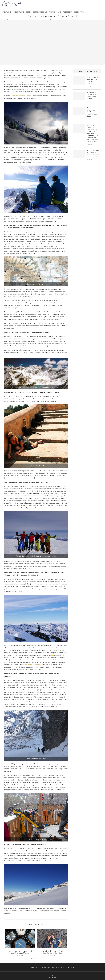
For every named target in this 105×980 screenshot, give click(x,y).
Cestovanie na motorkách (45, 12)
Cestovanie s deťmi (23, 12)
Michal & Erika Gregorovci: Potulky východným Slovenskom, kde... (52, 952)
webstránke (60, 687)
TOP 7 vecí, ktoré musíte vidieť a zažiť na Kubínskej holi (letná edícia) (93, 153)
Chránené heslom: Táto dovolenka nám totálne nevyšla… (94, 80)
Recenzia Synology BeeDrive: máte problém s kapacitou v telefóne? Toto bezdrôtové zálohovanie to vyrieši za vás (93, 133)
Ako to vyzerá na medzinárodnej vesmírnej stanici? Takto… (20, 952)
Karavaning (7, 12)
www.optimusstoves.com (33, 665)
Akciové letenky (65, 12)
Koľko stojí (79, 12)
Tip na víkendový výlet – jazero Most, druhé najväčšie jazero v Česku (93, 112)
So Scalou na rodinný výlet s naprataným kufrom (92, 96)
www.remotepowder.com (20, 96)
